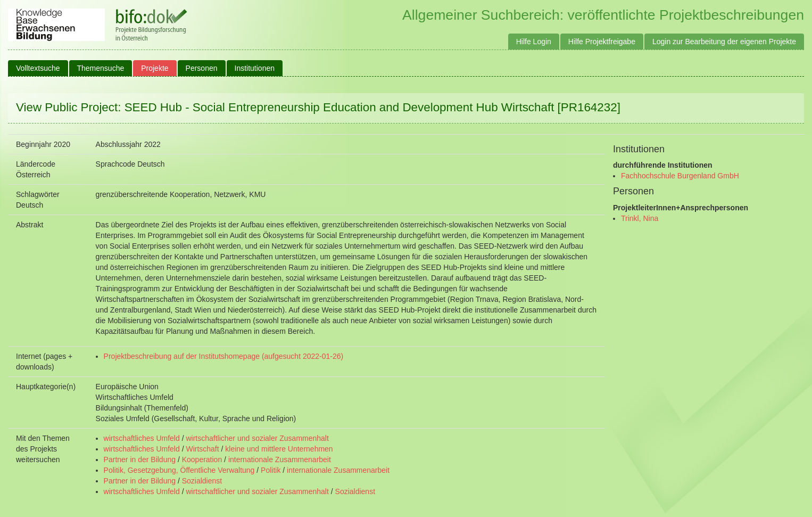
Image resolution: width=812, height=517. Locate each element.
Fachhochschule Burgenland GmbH (680, 176)
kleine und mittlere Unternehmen (279, 449)
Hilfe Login (534, 42)
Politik (271, 470)
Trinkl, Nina (640, 218)
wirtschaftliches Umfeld (142, 438)
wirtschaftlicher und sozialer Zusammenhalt (257, 438)
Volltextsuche (38, 68)
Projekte (155, 68)
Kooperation (202, 459)
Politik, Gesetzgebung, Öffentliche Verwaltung (179, 470)
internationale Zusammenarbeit (280, 459)
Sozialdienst (202, 481)
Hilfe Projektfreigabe (602, 42)
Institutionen (255, 68)
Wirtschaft (202, 449)
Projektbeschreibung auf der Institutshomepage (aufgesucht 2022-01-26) (224, 356)
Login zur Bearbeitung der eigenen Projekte (724, 42)
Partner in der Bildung (140, 459)
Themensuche (101, 68)
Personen (202, 68)
